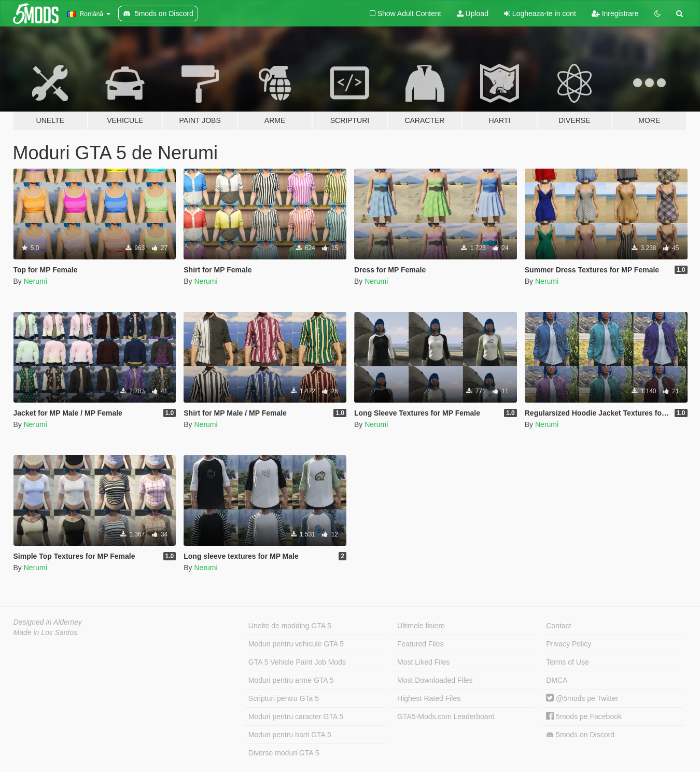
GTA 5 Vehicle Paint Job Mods (297, 662)
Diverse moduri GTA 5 (284, 753)
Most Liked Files (423, 662)
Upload (473, 13)
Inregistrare (615, 13)
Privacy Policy (569, 644)
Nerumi (36, 281)
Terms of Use (567, 662)
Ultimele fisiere (421, 626)
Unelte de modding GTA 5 (290, 626)
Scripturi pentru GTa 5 (284, 698)
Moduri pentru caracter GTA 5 (296, 716)
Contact (558, 626)
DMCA (557, 680)
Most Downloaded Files (435, 680)
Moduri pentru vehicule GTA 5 (296, 644)
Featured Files (420, 644)
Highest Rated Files (429, 698)
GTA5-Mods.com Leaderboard (446, 716)
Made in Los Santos (46, 632)
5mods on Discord (580, 735)
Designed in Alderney (48, 622)
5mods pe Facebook (584, 716)
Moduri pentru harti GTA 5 (290, 735)
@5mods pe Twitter (582, 698)
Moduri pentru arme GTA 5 (291, 680)
